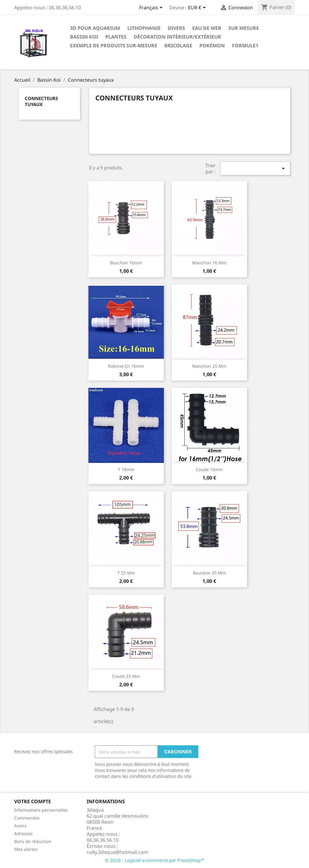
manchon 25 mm (209, 366)
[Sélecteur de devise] (198, 8)
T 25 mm (126, 573)
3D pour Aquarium (95, 28)
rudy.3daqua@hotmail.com (117, 852)
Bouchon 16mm (126, 263)
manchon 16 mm (209, 263)
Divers (176, 28)
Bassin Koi (84, 37)
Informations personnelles (41, 810)
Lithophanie (144, 28)
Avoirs (20, 826)
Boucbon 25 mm (209, 573)
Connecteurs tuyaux (41, 101)
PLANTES (116, 37)
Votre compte (33, 801)
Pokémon (212, 46)
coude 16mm (209, 469)
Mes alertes (26, 849)
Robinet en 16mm (126, 366)
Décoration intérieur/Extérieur (177, 37)
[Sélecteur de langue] (152, 8)
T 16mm (126, 469)
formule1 (245, 46)
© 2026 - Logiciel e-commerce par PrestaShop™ (155, 860)
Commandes (27, 818)
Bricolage (178, 46)
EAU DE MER (207, 28)
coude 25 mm (126, 676)
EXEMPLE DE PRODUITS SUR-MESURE (114, 46)
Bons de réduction (33, 841)
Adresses (23, 833)
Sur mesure (244, 28)
